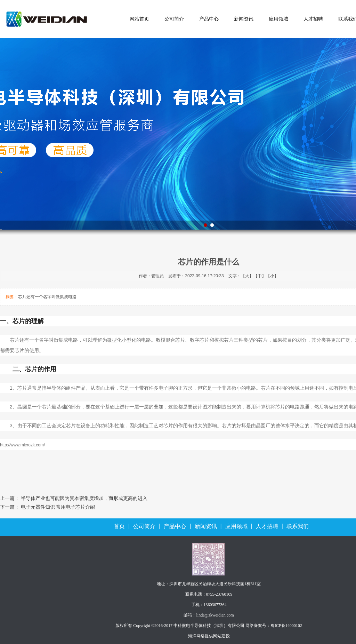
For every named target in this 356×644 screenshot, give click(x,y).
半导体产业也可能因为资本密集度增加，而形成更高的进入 (84, 498)
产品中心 (209, 19)
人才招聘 (313, 19)
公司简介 (174, 19)
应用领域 (278, 19)
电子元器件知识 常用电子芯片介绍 (58, 507)
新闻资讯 (244, 19)
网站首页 (139, 19)
